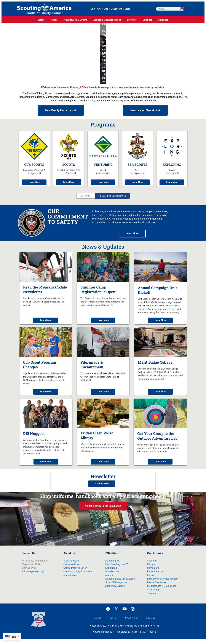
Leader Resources (157, 587)
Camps (151, 569)
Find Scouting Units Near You (112, 199)
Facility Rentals (155, 577)
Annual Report (71, 580)
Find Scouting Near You (118, 569)
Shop (106, 9)
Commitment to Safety (75, 573)
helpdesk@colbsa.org (33, 577)
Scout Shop (153, 595)
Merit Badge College (155, 365)
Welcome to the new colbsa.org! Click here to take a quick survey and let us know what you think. (103, 87)
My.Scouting (117, 9)
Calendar (163, 20)
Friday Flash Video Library (97, 439)
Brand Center (112, 577)
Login (127, 9)
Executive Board (72, 569)
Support (147, 20)
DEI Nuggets (34, 437)
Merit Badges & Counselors (161, 591)
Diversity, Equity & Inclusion (78, 577)
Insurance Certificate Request (163, 584)
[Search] (182, 9)
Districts (132, 20)
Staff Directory (71, 566)
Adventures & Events (75, 20)
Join (93, 9)
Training (152, 598)
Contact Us (153, 573)
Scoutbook (111, 573)
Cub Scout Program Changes (40, 368)
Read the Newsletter (45, 292)
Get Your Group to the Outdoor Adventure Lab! (158, 440)
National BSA (112, 566)
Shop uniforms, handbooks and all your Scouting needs (103, 501)
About (54, 20)
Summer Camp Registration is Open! (98, 292)
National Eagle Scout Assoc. (120, 584)
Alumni (109, 580)
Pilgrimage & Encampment (92, 368)
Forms (151, 580)
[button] (103, 54)
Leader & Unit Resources (107, 20)
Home (41, 20)
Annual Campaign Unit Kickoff (157, 293)
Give (99, 9)
